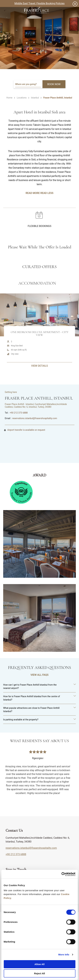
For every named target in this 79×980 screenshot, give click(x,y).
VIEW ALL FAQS (39, 675)
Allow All (39, 964)
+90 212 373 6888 (19, 413)
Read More (33, 193)
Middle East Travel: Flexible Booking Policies (39, 3)
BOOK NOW (54, 84)
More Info (64, 955)
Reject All (40, 973)
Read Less (47, 193)
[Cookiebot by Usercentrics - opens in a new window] (61, 874)
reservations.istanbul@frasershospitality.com (35, 418)
